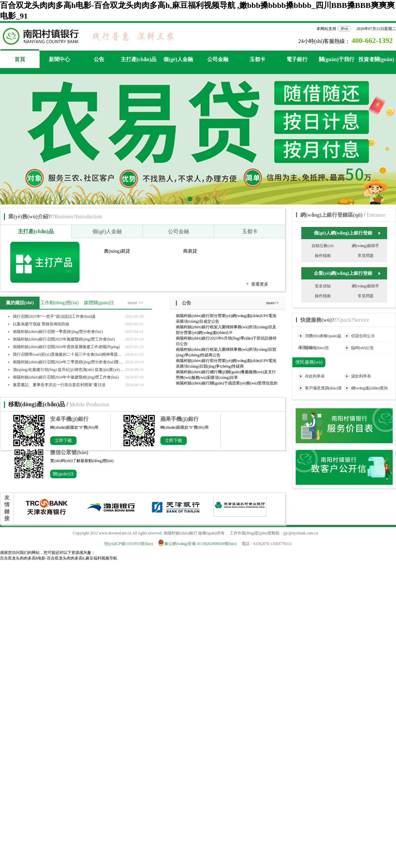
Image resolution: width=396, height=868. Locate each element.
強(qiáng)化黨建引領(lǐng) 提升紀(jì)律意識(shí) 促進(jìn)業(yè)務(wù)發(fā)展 (69, 370)
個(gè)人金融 (178, 59)
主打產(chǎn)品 (139, 59)
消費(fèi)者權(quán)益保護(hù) (320, 342)
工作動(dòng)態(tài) (60, 303)
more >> (136, 303)
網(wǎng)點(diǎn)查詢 (366, 388)
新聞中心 (59, 59)
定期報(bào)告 (313, 348)
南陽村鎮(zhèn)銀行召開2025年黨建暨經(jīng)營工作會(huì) (64, 339)
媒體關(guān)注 (99, 303)
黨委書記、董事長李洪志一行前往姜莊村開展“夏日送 (59, 385)
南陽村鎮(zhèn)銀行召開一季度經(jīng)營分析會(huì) (58, 332)
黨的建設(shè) (20, 303)
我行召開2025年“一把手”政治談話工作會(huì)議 (54, 316)
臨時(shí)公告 (359, 348)
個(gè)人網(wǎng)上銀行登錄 (347, 233)
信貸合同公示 (360, 336)
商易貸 (190, 251)
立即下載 (63, 440)
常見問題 (366, 256)
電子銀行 (297, 59)
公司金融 (218, 59)
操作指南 (323, 256)
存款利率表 (311, 376)
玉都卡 (257, 59)
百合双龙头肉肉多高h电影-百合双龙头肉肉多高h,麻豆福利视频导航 (59, 558)
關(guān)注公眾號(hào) (64, 475)
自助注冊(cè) (323, 246)
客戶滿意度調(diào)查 (320, 388)
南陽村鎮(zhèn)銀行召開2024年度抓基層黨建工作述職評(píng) (66, 347)
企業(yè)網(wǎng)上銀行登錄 (347, 273)
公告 (99, 59)
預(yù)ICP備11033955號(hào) (129, 544)
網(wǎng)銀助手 (365, 246)
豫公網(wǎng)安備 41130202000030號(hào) (199, 544)
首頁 (20, 59)
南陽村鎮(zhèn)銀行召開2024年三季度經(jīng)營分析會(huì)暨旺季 (69, 362)
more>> (273, 303)
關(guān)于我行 (337, 59)
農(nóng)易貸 (117, 251)
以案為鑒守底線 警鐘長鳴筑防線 (41, 324)
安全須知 (323, 286)
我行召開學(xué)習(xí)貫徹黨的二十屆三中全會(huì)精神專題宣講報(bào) (69, 354)
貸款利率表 (358, 376)
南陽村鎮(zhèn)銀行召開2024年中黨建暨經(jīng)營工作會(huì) (66, 377)
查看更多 (257, 284)
